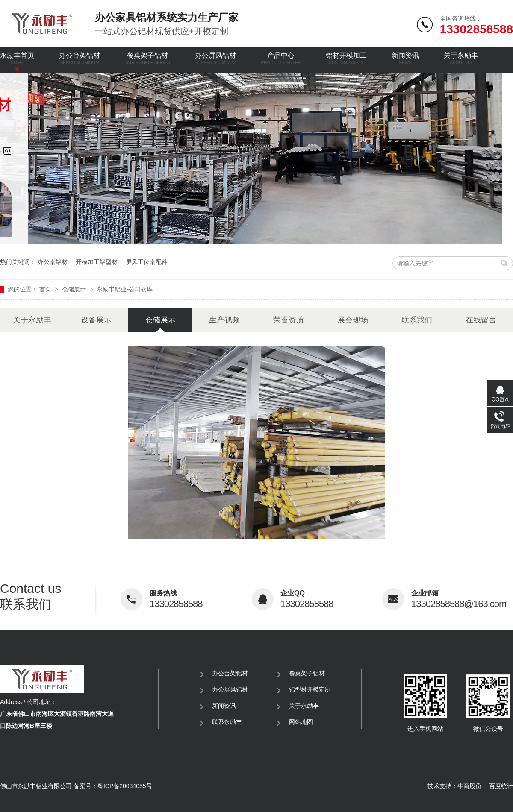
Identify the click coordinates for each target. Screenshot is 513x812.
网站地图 (301, 722)
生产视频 (224, 320)
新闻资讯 (405, 58)
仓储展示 (75, 289)
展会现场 (353, 320)
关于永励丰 (461, 58)
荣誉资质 (289, 320)
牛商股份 (469, 786)
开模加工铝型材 (97, 262)
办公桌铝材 (53, 262)
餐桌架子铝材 (147, 58)
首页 (46, 289)
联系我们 (417, 320)
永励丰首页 (17, 58)
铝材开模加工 (346, 58)
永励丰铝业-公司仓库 (125, 289)
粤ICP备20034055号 (125, 786)
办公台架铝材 (80, 58)
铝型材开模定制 (310, 689)
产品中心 (281, 58)
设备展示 (96, 320)
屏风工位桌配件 (147, 262)
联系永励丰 (227, 722)
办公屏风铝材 (215, 58)
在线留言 (481, 320)
